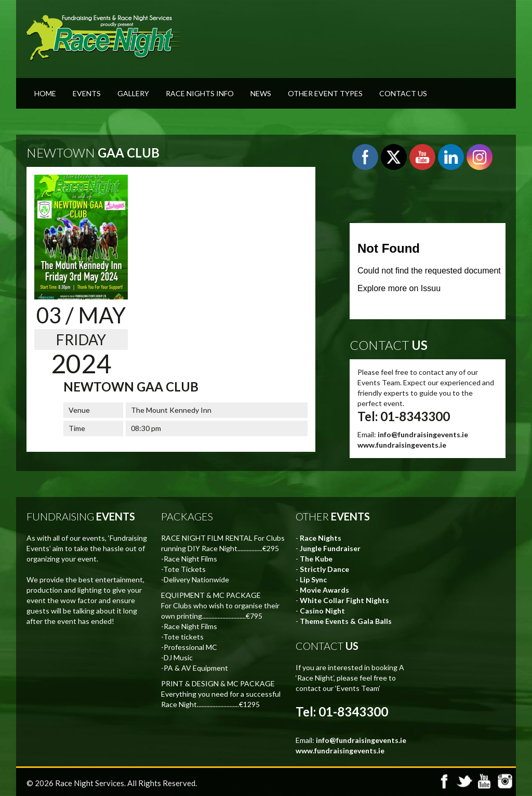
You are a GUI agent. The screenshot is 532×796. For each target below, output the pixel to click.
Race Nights (321, 538)
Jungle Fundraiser (330, 548)
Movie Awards (324, 590)
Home (45, 93)
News (261, 93)
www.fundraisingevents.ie (402, 445)
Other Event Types (325, 93)
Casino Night (322, 611)
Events (87, 93)
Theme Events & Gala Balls (346, 621)
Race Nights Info (200, 93)
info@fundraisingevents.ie (423, 434)
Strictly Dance (324, 569)
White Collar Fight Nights (344, 600)
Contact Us (403, 93)
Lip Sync (313, 579)
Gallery (133, 93)
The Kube (316, 559)
